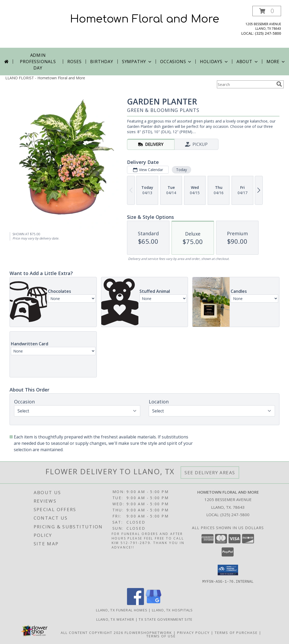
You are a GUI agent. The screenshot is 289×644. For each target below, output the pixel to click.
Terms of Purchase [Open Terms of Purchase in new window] (236, 632)
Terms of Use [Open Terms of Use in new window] (161, 636)
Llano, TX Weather (115, 619)
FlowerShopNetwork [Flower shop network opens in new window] (148, 632)
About (248, 62)
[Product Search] (246, 84)
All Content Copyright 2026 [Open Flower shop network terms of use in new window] (92, 632)
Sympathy (137, 62)
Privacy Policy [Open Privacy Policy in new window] (193, 632)
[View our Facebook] (135, 603)
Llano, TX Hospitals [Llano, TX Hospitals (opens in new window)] (172, 610)
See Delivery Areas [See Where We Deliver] (210, 473)
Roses (74, 62)
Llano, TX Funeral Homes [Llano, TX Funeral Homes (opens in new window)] (122, 610)
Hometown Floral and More (145, 19)
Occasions (176, 62)
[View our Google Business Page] (154, 603)
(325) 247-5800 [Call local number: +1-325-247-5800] (268, 33)
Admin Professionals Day (38, 62)
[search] (279, 84)
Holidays (214, 62)
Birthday (102, 62)
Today (181, 170)
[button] (267, 11)
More (276, 62)
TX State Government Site (166, 619)
